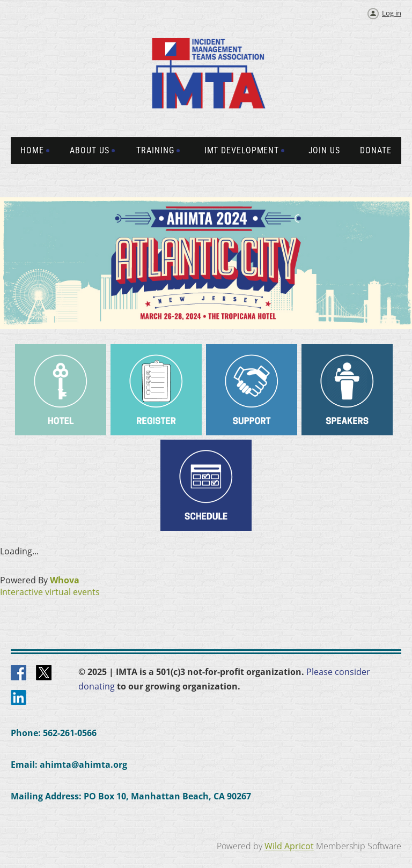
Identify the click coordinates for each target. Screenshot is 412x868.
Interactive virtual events (50, 592)
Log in (392, 13)
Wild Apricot (289, 846)
